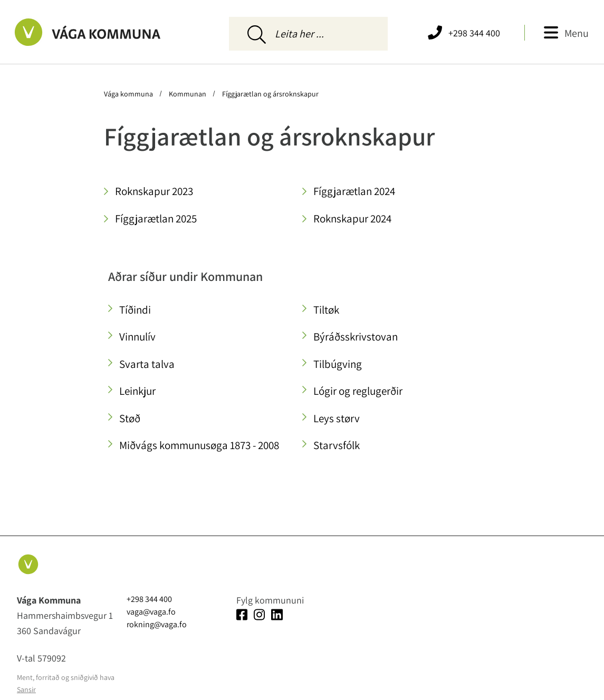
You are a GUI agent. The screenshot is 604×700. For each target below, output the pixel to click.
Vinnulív (137, 337)
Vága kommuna (129, 94)
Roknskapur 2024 (352, 218)
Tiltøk (326, 310)
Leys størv (337, 418)
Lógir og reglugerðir (358, 391)
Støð (130, 418)
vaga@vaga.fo (151, 612)
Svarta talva (147, 364)
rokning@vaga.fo (157, 624)
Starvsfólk (337, 445)
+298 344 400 (474, 33)
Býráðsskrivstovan (356, 337)
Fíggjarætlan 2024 (354, 191)
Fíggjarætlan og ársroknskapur (270, 94)
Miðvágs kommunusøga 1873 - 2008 (199, 445)
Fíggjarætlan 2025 (156, 218)
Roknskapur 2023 (154, 191)
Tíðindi (135, 310)
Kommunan (188, 94)
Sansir (26, 689)
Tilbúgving (338, 364)
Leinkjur (137, 391)
